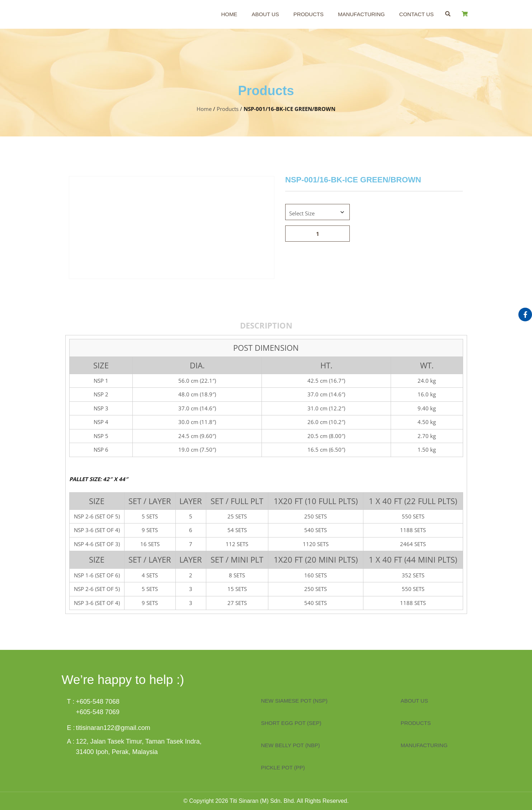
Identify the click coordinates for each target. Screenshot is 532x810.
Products (309, 14)
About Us (265, 14)
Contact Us (416, 14)
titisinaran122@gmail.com (113, 728)
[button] (448, 14)
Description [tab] (266, 325)
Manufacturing (361, 14)
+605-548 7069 (98, 712)
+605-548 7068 (98, 702)
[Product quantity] (317, 234)
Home (229, 14)
